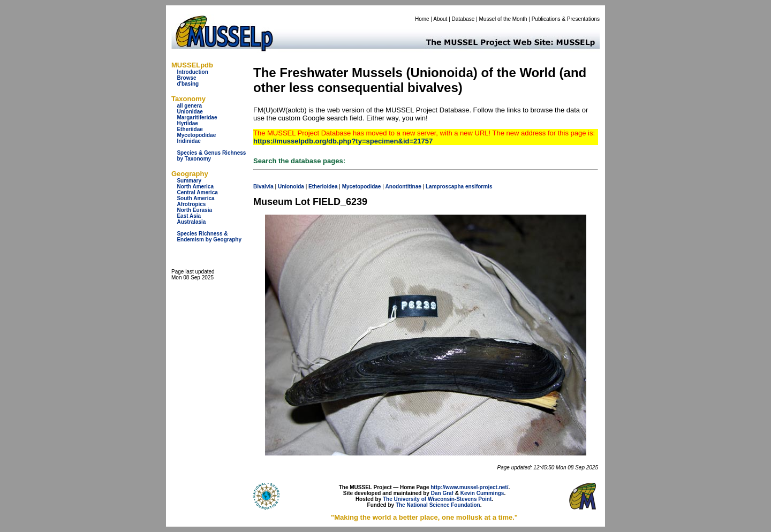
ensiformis (479, 187)
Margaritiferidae (197, 117)
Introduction (192, 72)
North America (195, 187)
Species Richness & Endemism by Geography (209, 237)
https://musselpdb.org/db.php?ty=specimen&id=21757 (343, 141)
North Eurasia (194, 210)
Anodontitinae (403, 187)
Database (463, 19)
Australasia (191, 222)
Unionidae (190, 112)
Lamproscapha (445, 187)
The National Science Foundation (438, 505)
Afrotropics (191, 204)
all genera (189, 106)
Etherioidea (323, 187)
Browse (186, 78)
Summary (189, 181)
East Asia (189, 216)
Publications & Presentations (566, 19)
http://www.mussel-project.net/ (469, 487)
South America (195, 198)
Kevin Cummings (482, 493)
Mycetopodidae (196, 135)
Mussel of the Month (503, 19)
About (440, 19)
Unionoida (291, 187)
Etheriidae (190, 129)
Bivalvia (263, 187)
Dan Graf (442, 493)
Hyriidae (187, 123)
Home (422, 19)
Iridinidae (188, 141)
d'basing (188, 84)
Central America (197, 192)
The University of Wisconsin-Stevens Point (437, 499)
